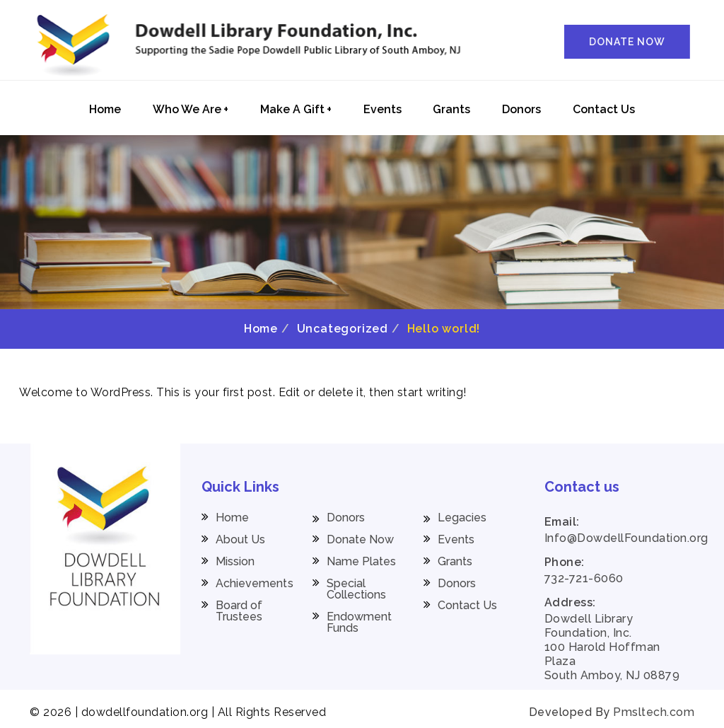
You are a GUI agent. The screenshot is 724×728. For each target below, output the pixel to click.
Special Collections (357, 589)
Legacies (462, 518)
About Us (241, 540)
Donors (521, 109)
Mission (235, 562)
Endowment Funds (360, 623)
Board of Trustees (239, 611)
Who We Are (191, 109)
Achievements (255, 584)
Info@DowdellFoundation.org (626, 538)
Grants (451, 109)
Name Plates (362, 562)
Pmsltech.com (654, 712)
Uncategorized (343, 329)
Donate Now (361, 540)
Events (383, 109)
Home (105, 109)
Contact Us (604, 109)
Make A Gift (296, 109)
